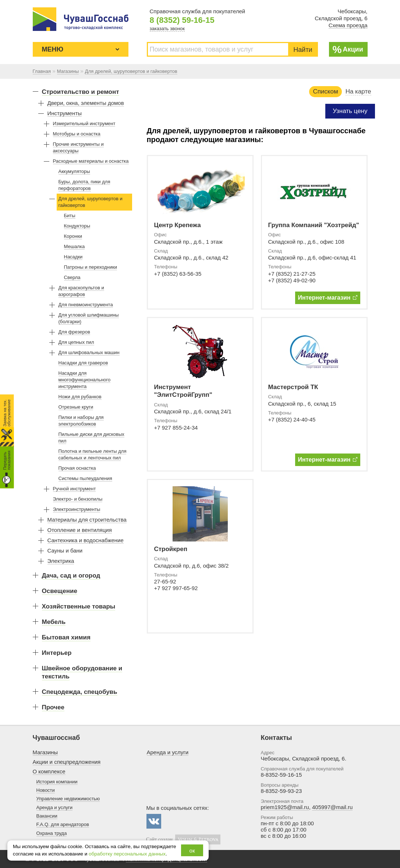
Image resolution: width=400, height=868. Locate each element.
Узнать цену (350, 111)
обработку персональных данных (127, 854)
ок (192, 851)
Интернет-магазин (328, 298)
